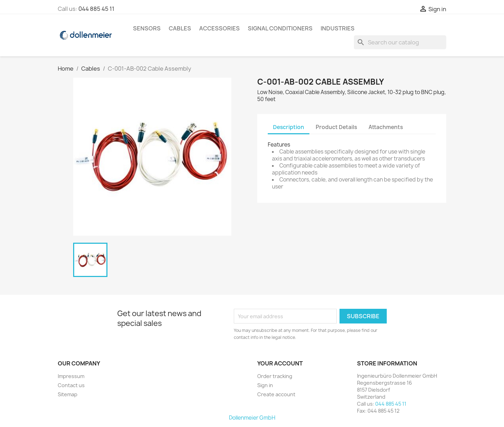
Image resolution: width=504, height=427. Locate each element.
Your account (280, 363)
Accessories (219, 28)
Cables (180, 28)
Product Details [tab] (336, 127)
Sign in (265, 385)
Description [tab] (289, 127)
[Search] (400, 42)
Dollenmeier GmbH (252, 418)
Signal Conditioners (280, 28)
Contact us (71, 385)
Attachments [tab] (386, 127)
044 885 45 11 (96, 9)
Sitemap (68, 394)
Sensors (147, 28)
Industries (338, 28)
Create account (276, 394)
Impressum (71, 376)
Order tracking (275, 376)
